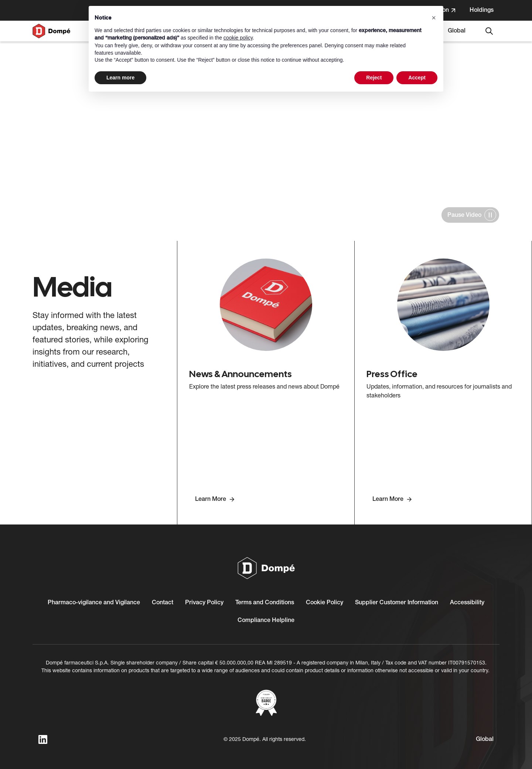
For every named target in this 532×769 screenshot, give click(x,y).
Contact (163, 603)
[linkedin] (43, 739)
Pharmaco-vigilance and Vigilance (94, 603)
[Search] (489, 31)
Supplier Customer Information (397, 603)
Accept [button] (417, 78)
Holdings (484, 13)
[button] (434, 18)
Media (63, 64)
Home (42, 64)
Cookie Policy (325, 603)
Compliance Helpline (266, 621)
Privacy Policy (204, 603)
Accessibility (467, 603)
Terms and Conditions (265, 603)
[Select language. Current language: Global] (457, 31)
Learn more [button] (120, 78)
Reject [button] (374, 78)
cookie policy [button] (238, 38)
